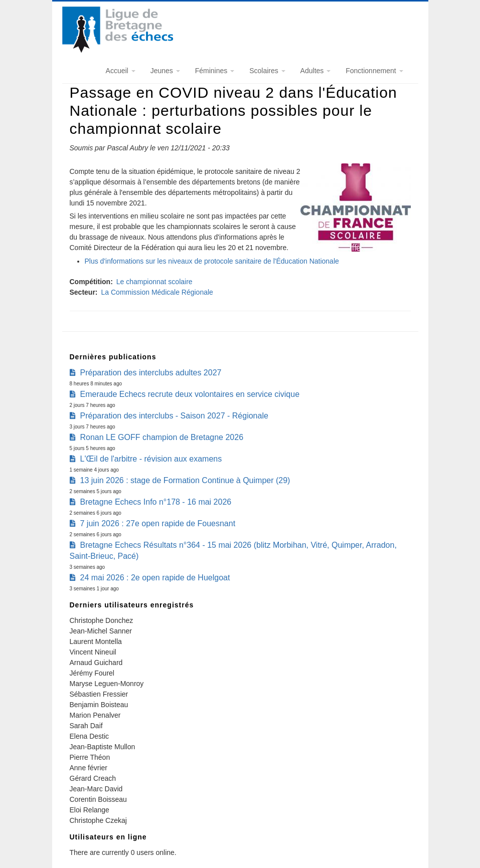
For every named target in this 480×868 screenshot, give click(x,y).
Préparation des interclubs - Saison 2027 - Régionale (174, 416)
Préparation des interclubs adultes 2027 (151, 373)
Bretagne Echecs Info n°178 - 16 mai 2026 (156, 502)
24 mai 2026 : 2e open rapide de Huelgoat (155, 578)
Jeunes (165, 71)
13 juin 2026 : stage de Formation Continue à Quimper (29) (185, 480)
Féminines (215, 71)
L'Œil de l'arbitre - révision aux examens (151, 459)
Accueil (121, 71)
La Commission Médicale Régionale (157, 292)
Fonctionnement (374, 71)
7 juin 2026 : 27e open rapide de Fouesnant (158, 523)
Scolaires (267, 71)
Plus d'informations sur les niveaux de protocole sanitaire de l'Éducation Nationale (212, 261)
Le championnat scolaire (154, 282)
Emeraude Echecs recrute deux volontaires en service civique (190, 394)
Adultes (316, 71)
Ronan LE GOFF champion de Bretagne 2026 (162, 437)
